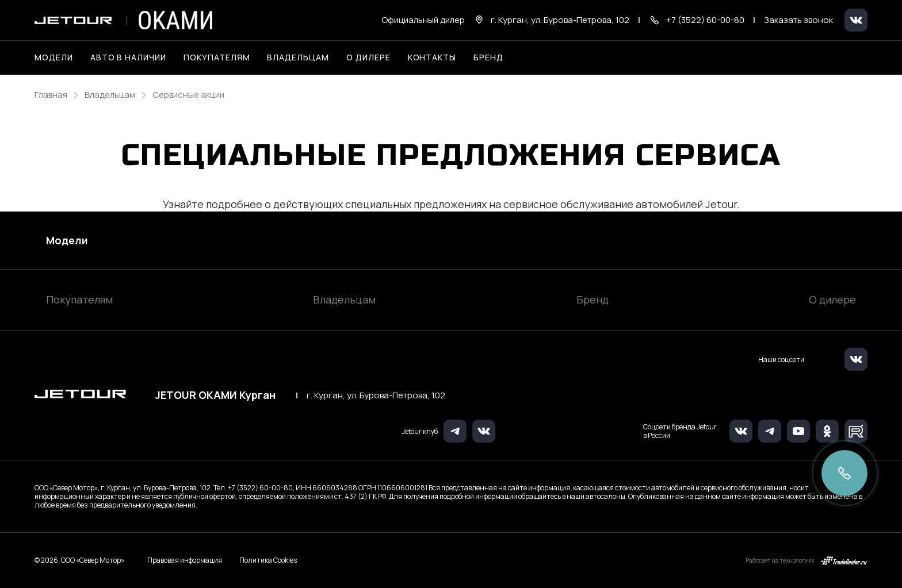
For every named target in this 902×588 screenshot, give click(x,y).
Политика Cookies (268, 560)
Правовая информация (185, 560)
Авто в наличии (128, 57)
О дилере (368, 57)
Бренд (593, 299)
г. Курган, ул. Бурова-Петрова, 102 (376, 395)
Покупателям (79, 299)
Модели (67, 240)
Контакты (432, 57)
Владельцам (344, 299)
